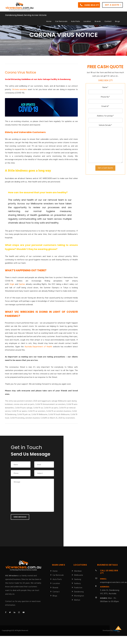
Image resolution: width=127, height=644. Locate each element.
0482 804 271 (90, 5)
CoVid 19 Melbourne (39, 415)
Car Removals (61, 21)
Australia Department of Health (38, 347)
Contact (108, 21)
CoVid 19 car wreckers (37, 411)
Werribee (78, 571)
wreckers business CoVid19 (36, 418)
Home (49, 21)
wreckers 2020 (31, 401)
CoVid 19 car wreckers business (59, 411)
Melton (77, 600)
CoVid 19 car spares (19, 411)
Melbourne (79, 575)
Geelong (78, 579)
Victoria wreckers (20, 90)
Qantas (22, 284)
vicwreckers (70, 418)
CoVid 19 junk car (24, 415)
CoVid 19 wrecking (17, 418)
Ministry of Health (27, 215)
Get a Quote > (113, 5)
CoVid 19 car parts (51, 408)
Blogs (118, 21)
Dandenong (79, 592)
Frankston (78, 588)
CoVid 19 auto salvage (24, 408)
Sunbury (77, 584)
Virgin (12, 284)
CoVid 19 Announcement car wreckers (50, 404)
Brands (98, 21)
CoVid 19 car (38, 408)
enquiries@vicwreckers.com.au (113, 581)
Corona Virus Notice (20, 72)
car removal (50, 200)
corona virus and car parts (24, 404)
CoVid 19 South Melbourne (59, 415)
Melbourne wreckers (42, 204)
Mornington (79, 596)
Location (87, 21)
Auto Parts (75, 21)
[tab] (40, 209)
